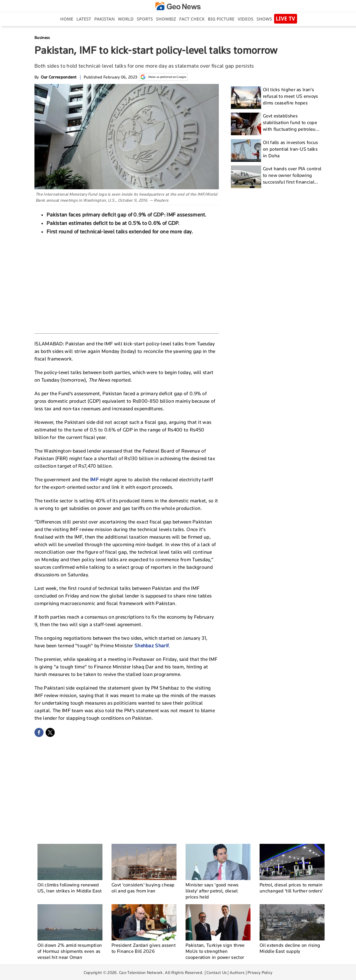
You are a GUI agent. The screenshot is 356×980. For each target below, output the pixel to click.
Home (67, 19)
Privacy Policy (260, 972)
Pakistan (105, 19)
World (126, 19)
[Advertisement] (127, 283)
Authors (237, 972)
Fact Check (192, 19)
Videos (245, 19)
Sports (145, 19)
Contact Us (217, 972)
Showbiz (166, 19)
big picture (221, 19)
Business (42, 38)
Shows (264, 19)
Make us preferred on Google (163, 77)
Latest (84, 19)
